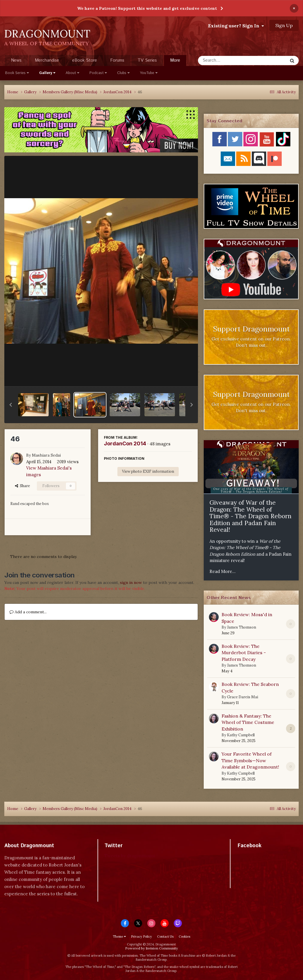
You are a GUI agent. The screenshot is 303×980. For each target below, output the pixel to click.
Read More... (223, 571)
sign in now (131, 582)
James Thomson (242, 627)
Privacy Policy (141, 937)
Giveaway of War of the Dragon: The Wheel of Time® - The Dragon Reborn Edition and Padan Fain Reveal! (250, 516)
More (175, 60)
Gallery (47, 73)
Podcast (98, 73)
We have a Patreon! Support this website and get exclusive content (147, 8)
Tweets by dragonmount (130, 856)
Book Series (17, 73)
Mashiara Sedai (46, 455)
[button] (11, 405)
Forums (117, 60)
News (16, 60)
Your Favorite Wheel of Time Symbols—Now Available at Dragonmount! (250, 760)
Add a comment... (28, 612)
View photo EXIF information (148, 471)
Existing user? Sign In (236, 26)
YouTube (149, 73)
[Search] (227, 60)
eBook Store (85, 60)
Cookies (184, 937)
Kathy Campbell (241, 735)
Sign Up (284, 25)
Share (22, 486)
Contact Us (165, 937)
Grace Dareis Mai (243, 697)
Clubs (123, 73)
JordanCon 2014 (125, 443)
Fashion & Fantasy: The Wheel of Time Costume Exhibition (248, 722)
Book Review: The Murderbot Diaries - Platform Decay (244, 653)
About (72, 73)
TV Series (147, 60)
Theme (119, 937)
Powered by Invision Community (151, 948)
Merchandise (47, 60)
